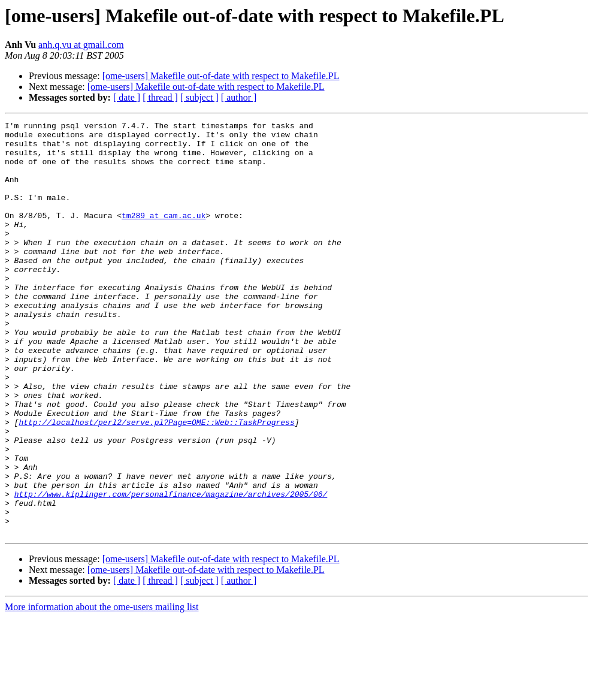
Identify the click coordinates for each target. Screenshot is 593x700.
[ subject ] (199, 97)
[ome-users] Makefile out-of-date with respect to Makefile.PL (221, 76)
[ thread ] (160, 97)
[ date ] (127, 97)
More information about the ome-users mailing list (102, 690)
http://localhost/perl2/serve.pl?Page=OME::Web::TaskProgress (156, 483)
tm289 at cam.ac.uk (164, 235)
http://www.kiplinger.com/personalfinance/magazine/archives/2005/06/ (171, 569)
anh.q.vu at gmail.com (81, 45)
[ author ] (239, 97)
